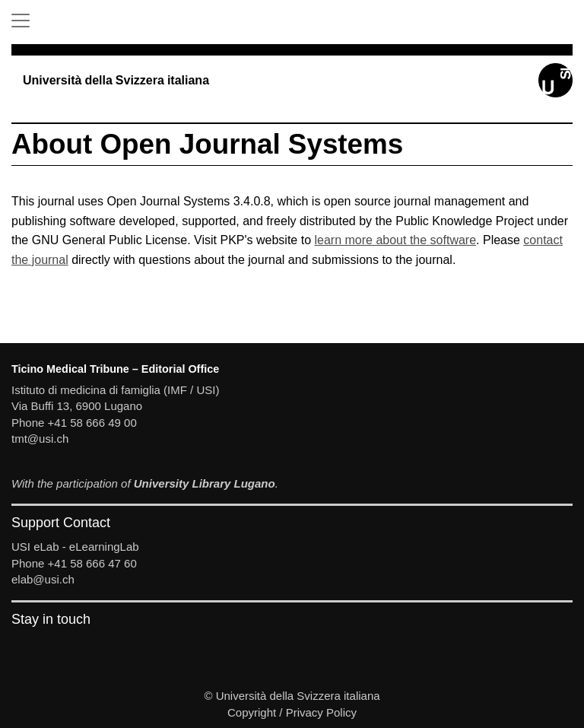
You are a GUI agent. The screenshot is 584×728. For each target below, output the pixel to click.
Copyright (252, 712)
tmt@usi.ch (40, 439)
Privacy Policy (321, 712)
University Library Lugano (205, 483)
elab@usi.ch (43, 579)
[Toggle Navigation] (21, 21)
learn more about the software (396, 240)
